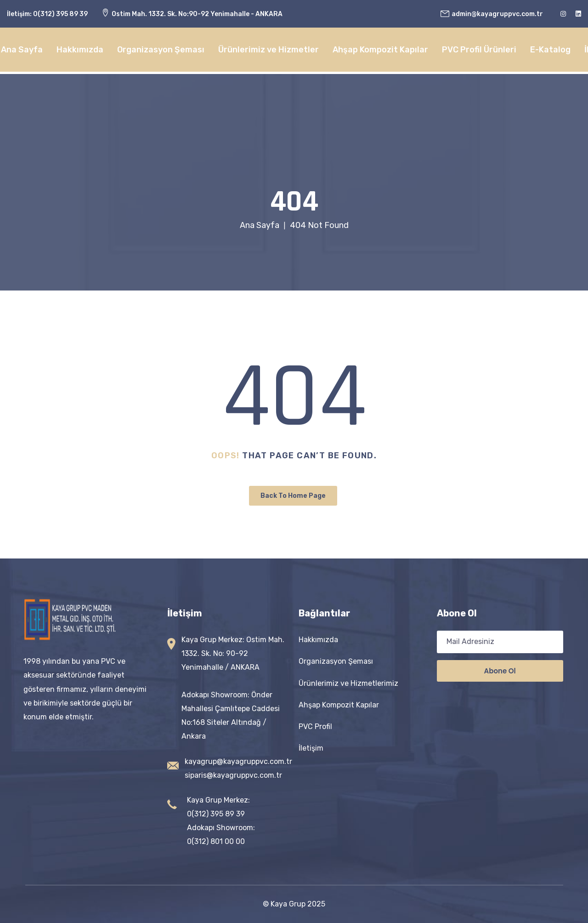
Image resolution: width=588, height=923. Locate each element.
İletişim (311, 748)
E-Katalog (550, 50)
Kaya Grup (288, 904)
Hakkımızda (80, 50)
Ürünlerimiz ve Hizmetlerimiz (348, 683)
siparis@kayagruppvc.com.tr (233, 775)
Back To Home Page (293, 496)
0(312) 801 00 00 (216, 841)
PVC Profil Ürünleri (479, 50)
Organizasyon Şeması (161, 50)
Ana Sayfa (22, 50)
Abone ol (500, 671)
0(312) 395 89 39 (60, 14)
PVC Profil (315, 726)
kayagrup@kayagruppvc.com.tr (238, 761)
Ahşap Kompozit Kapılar (380, 50)
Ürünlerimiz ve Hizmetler (269, 50)
